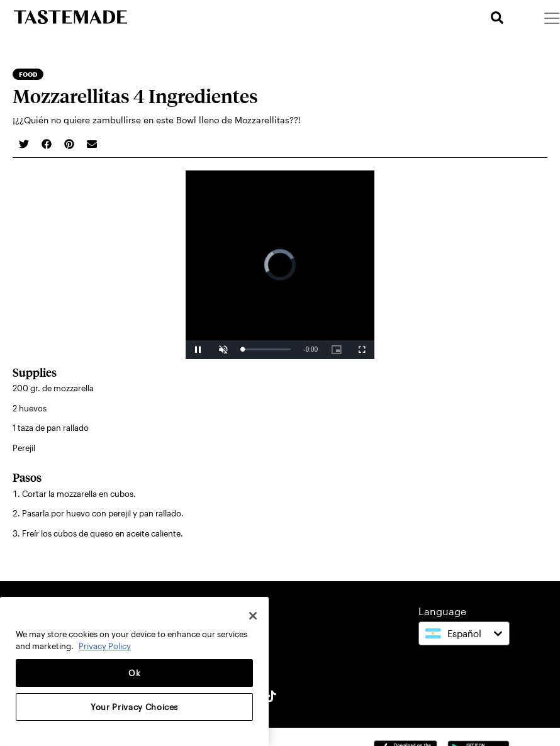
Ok (134, 673)
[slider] (266, 349)
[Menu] (551, 18)
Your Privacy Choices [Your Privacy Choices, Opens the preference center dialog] (134, 707)
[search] (497, 18)
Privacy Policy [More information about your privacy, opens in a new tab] (105, 646)
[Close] (253, 616)
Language (442, 611)
